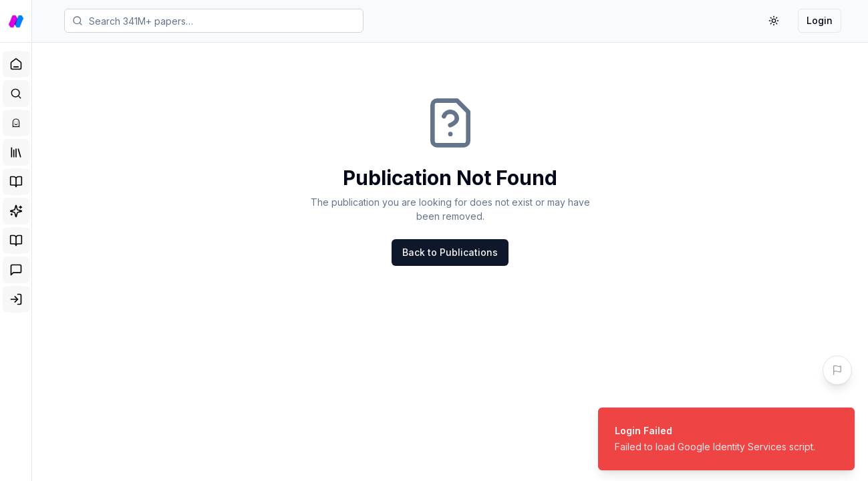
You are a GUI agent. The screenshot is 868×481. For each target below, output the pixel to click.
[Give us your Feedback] (837, 370)
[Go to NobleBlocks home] (16, 21)
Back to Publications (450, 252)
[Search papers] (214, 21)
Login (820, 20)
